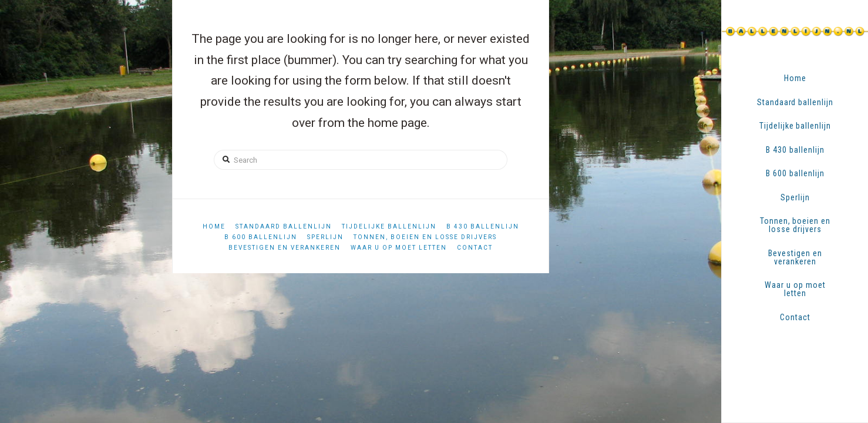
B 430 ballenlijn (483, 226)
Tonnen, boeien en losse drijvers (425, 237)
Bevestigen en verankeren (285, 248)
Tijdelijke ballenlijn (389, 226)
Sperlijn (325, 237)
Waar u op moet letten (399, 248)
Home (214, 226)
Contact (475, 248)
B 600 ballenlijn (261, 237)
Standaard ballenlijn (284, 226)
